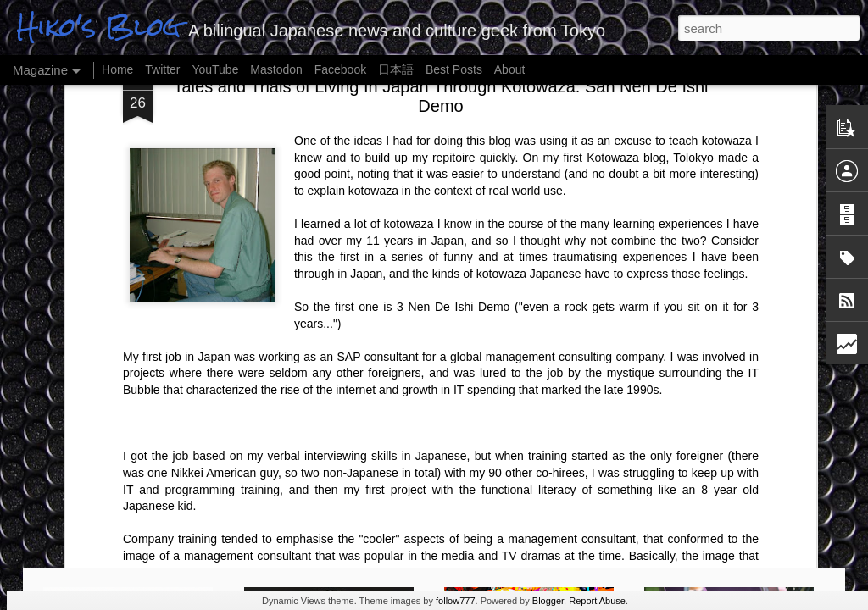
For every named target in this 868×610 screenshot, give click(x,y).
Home (117, 69)
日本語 (396, 69)
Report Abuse (597, 601)
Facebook (340, 69)
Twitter (162, 69)
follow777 (455, 601)
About (510, 69)
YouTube (215, 69)
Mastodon (276, 69)
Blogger (548, 601)
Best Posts (454, 69)
